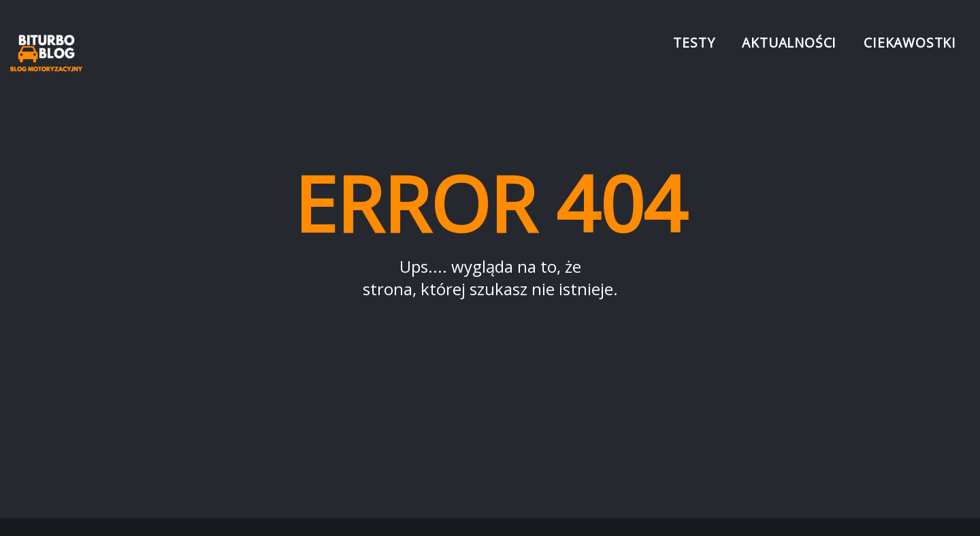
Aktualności (789, 43)
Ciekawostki (910, 43)
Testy (694, 43)
